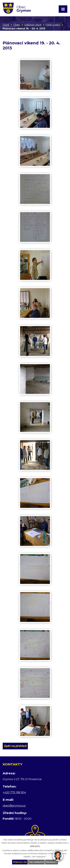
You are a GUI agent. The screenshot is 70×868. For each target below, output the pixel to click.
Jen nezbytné (36, 862)
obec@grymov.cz (14, 806)
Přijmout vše (20, 862)
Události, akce (33, 25)
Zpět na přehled (15, 746)
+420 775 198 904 (14, 792)
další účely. (35, 846)
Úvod (6, 25)
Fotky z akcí (53, 25)
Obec (17, 25)
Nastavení (52, 862)
